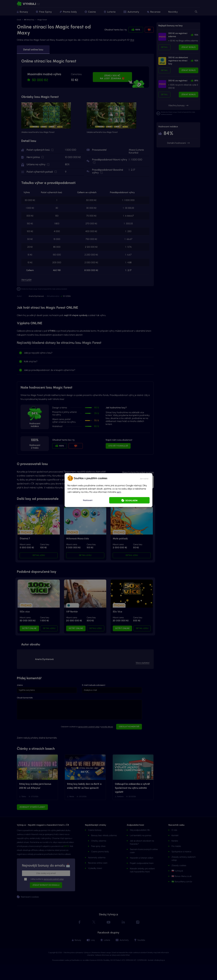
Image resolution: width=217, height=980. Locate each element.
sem (119, 492)
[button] (144, 478)
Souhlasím (131, 500)
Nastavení (88, 500)
